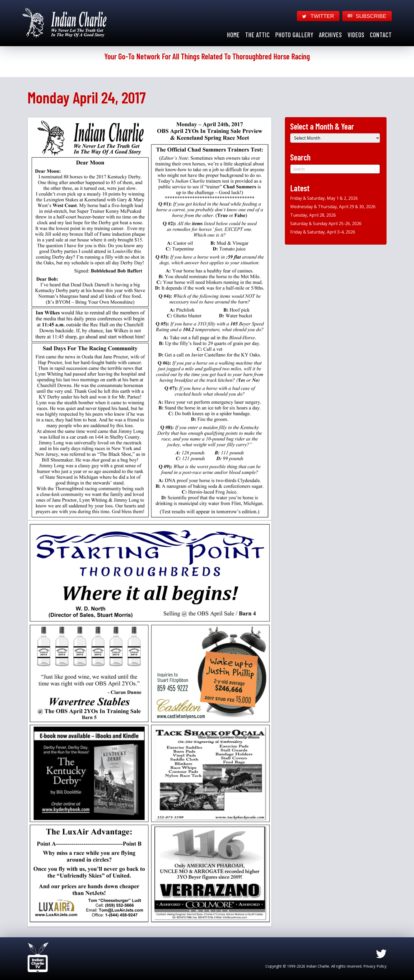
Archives (330, 35)
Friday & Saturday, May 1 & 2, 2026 (324, 198)
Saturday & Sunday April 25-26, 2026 (326, 223)
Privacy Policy (375, 966)
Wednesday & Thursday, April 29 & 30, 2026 (333, 207)
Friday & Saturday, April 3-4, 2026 (323, 232)
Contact (381, 35)
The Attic (258, 35)
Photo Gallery (294, 35)
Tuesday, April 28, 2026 (313, 215)
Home (233, 35)
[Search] (335, 169)
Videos (356, 35)
